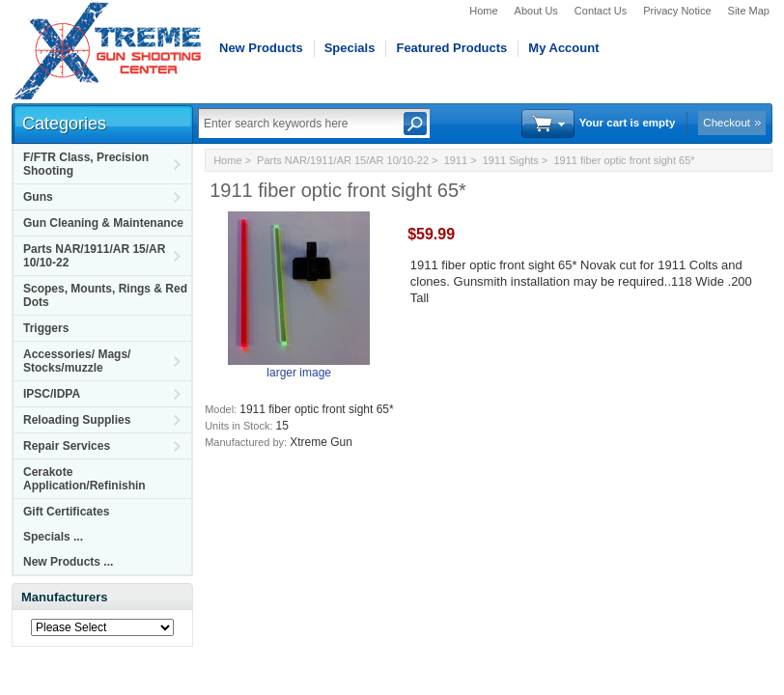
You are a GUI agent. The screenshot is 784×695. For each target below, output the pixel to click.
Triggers (46, 328)
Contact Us (601, 11)
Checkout (727, 123)
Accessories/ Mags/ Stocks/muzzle (77, 361)
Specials (350, 48)
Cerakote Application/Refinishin (84, 479)
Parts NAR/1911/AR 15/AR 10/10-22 (94, 256)
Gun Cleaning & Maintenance (103, 223)
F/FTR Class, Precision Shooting (86, 164)
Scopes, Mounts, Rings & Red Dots (105, 295)
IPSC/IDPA (52, 394)
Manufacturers (65, 597)
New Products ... (68, 562)
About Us (536, 11)
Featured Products (451, 48)
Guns (38, 197)
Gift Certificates (66, 512)
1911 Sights (511, 160)
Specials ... (53, 537)
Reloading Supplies (77, 420)
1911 (456, 160)
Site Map (749, 11)
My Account (563, 48)
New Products (261, 48)
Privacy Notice (677, 11)
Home (483, 11)
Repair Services (67, 446)
